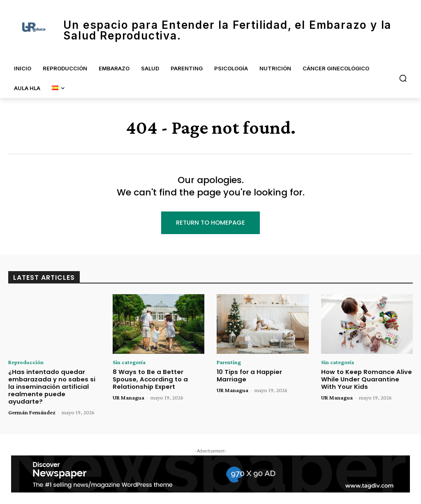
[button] (403, 78)
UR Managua (128, 396)
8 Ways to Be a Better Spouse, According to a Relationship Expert (157, 379)
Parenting (229, 362)
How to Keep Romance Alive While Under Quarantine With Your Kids (365, 379)
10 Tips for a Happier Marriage (262, 372)
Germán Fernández (32, 403)
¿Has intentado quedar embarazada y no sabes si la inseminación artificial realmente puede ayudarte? (51, 382)
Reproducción (26, 362)
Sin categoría (129, 362)
